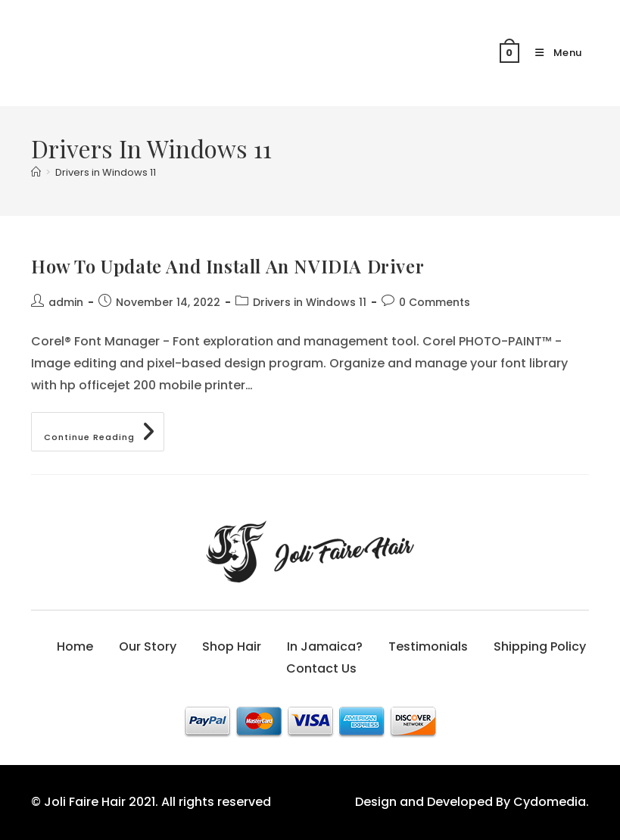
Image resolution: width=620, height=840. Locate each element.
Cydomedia (550, 802)
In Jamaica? (325, 646)
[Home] (36, 172)
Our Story (148, 646)
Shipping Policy (540, 646)
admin (66, 302)
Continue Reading (104, 434)
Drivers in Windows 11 (106, 172)
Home (75, 646)
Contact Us (321, 668)
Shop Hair (232, 646)
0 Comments (435, 302)
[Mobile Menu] (552, 53)
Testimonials (428, 646)
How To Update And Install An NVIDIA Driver (227, 266)
